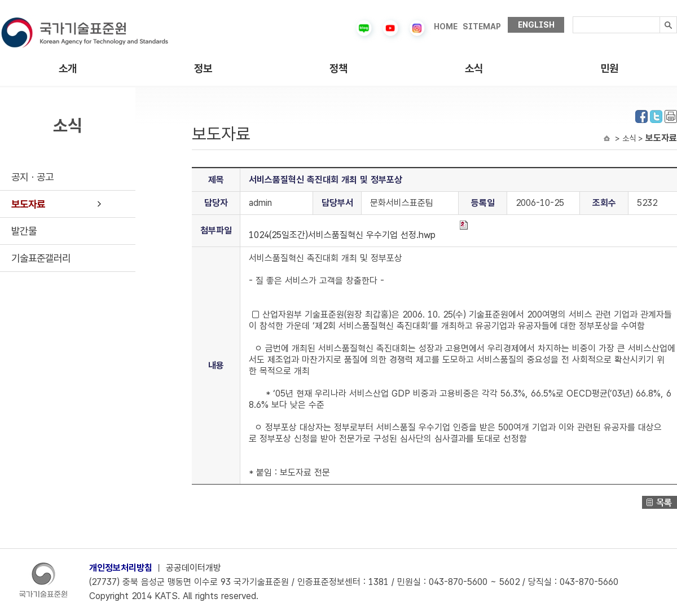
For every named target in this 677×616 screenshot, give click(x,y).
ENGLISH (536, 25)
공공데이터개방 (194, 568)
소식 (474, 69)
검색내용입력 (573, 17)
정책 (338, 69)
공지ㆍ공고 (32, 177)
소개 (68, 69)
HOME (446, 27)
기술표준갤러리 (41, 258)
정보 (203, 69)
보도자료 (28, 204)
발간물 (24, 231)
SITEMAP (482, 27)
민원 (609, 69)
